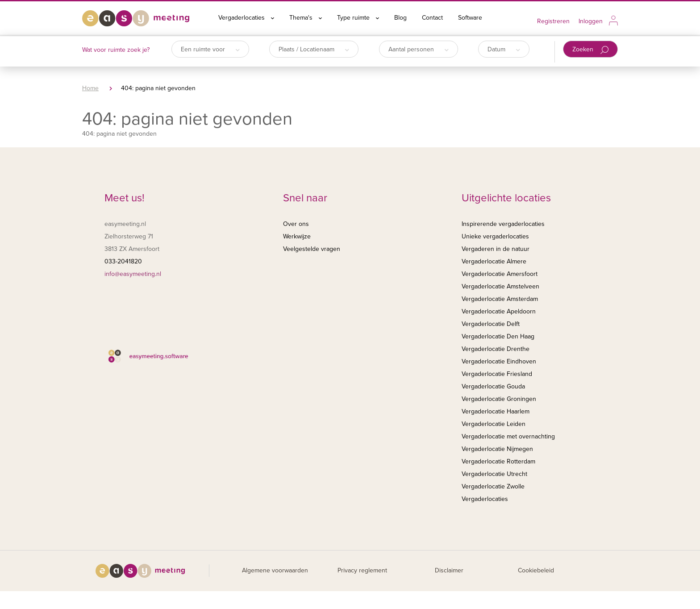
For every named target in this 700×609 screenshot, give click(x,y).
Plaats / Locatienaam (314, 49)
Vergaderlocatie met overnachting (508, 436)
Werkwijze (297, 236)
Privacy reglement (362, 570)
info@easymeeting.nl (133, 274)
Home (90, 88)
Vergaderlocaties (246, 18)
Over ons (296, 224)
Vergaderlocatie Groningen (499, 399)
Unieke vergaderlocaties (495, 236)
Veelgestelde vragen (312, 249)
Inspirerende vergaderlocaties (503, 224)
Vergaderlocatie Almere (494, 261)
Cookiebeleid (536, 570)
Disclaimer (449, 570)
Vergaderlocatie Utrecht (494, 474)
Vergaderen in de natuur (496, 249)
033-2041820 (123, 261)
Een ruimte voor (210, 49)
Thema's (306, 18)
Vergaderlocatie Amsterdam (500, 299)
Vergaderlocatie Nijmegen (497, 449)
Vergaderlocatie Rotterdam (498, 461)
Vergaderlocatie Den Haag (498, 336)
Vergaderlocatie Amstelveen (500, 286)
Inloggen (591, 21)
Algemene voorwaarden (275, 570)
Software (470, 18)
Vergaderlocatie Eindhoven (499, 361)
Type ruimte (358, 18)
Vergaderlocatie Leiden (494, 424)
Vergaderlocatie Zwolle (493, 486)
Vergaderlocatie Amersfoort (500, 274)
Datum (504, 49)
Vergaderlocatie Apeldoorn (499, 311)
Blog (400, 18)
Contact (432, 18)
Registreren (553, 21)
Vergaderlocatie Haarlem (496, 411)
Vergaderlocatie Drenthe (496, 349)
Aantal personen (419, 49)
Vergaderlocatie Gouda (493, 386)
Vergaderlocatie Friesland (497, 374)
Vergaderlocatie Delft (491, 324)
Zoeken (590, 50)
